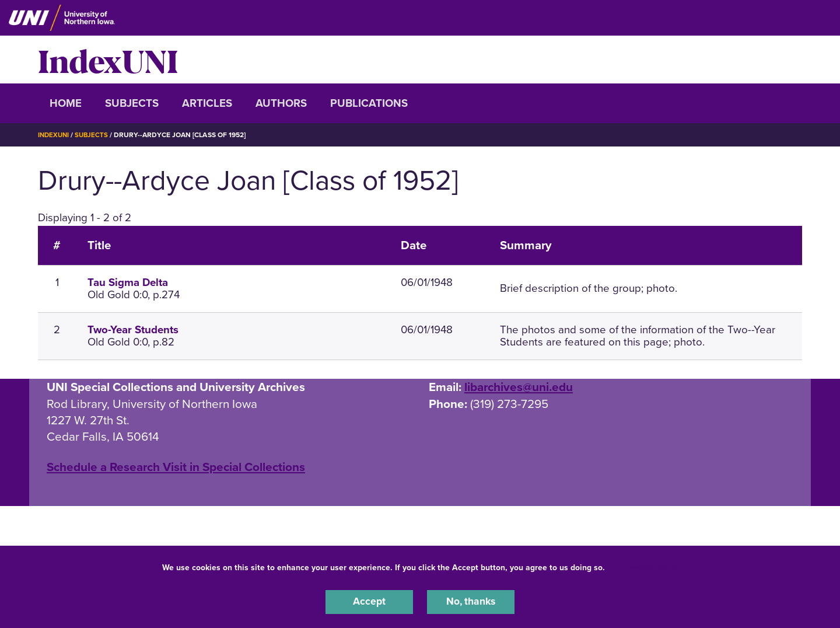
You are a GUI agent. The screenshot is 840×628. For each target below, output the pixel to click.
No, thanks (471, 601)
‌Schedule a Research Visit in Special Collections (176, 467)
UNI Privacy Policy (644, 566)
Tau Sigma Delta (128, 282)
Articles (207, 103)
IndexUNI (108, 60)
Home (66, 103)
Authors (281, 103)
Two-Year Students (133, 330)
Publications (369, 103)
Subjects (132, 103)
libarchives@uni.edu (519, 387)
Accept (369, 601)
